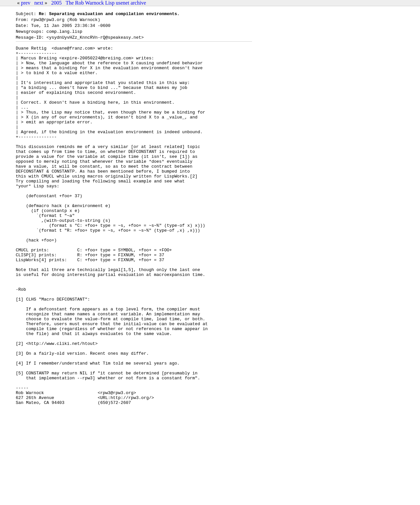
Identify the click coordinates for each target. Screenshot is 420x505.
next (39, 3)
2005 (56, 3)
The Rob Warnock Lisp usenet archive (106, 3)
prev (26, 3)
